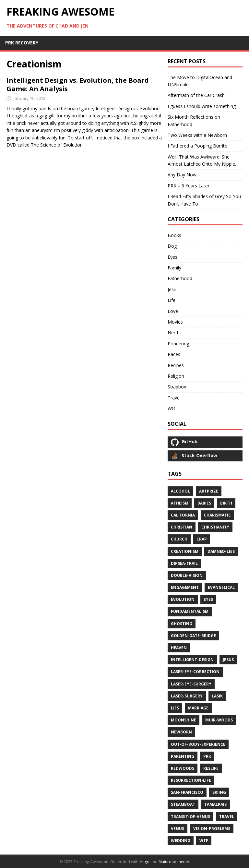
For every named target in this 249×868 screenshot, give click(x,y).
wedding (181, 841)
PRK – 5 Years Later (189, 186)
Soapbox (177, 387)
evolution (183, 599)
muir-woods (219, 720)
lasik (217, 696)
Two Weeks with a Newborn (197, 135)
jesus (228, 660)
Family (174, 268)
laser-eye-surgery (191, 684)
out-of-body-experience (198, 744)
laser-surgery (187, 696)
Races (174, 354)
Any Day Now (182, 175)
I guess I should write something (202, 106)
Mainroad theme (174, 862)
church (179, 539)
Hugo (144, 862)
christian (182, 527)
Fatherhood (180, 278)
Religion (176, 376)
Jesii (172, 289)
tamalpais (215, 804)
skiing (219, 792)
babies (204, 503)
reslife (211, 768)
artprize (209, 491)
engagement (185, 587)
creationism (185, 551)
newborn (181, 732)
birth (226, 503)
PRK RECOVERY (22, 43)
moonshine (184, 720)
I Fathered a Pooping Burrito (198, 146)
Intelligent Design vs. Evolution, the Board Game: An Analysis (78, 84)
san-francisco (187, 792)
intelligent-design (192, 660)
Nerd (173, 333)
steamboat (183, 804)
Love (173, 311)
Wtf (171, 408)
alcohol (180, 491)
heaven (179, 648)
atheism (180, 503)
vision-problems (212, 829)
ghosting (182, 624)
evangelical (221, 587)
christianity (215, 527)
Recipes (176, 365)
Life (172, 300)
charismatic (217, 515)
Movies (175, 322)
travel (227, 817)
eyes (208, 599)
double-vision (187, 575)
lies (175, 708)
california (183, 515)
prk (207, 756)
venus (178, 829)
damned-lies (221, 551)
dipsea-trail (184, 563)
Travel (174, 398)
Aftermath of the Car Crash (196, 95)
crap (202, 539)
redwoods (183, 768)
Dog (172, 246)
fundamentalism (190, 611)
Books (174, 235)
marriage (198, 708)
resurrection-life (191, 780)
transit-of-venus (190, 817)
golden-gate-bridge (193, 636)
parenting (183, 756)
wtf (204, 841)
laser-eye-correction (195, 672)
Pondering (178, 344)
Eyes (172, 257)
